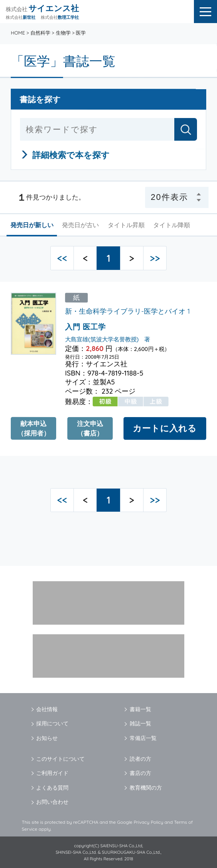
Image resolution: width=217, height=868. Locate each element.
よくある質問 (52, 788)
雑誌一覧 (140, 723)
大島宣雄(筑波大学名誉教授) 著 (108, 339)
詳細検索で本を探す (71, 155)
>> (155, 258)
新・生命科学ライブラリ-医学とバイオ (125, 311)
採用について (52, 723)
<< (62, 258)
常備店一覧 (143, 738)
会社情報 (47, 709)
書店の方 (140, 773)
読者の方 (140, 759)
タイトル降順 (172, 225)
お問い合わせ (52, 802)
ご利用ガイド (52, 773)
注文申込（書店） (90, 428)
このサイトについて (60, 759)
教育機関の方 (146, 788)
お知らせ (47, 738)
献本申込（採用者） (34, 428)
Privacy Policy (148, 822)
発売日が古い (80, 225)
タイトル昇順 (126, 225)
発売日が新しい (32, 225)
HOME (18, 33)
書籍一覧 (140, 709)
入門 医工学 (85, 327)
